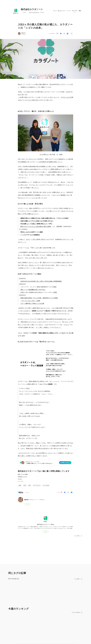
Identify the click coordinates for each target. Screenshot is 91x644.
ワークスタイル (37, 485)
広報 (25, 485)
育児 (30, 485)
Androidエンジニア (22, 477)
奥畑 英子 (23, 33)
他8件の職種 (21, 481)
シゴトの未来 (46, 485)
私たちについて (62, 11)
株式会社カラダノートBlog (46, 524)
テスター (20, 479)
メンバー (69, 11)
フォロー (25, 12)
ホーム (55, 11)
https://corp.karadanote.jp (34, 12)
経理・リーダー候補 (23, 474)
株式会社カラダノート (32, 9)
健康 (20, 485)
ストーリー (75, 11)
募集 (80, 11)
